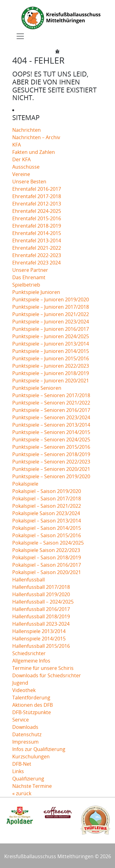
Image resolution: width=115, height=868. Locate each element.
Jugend (20, 683)
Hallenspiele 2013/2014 (39, 631)
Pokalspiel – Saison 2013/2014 (47, 521)
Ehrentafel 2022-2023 (37, 255)
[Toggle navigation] (20, 36)
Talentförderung (31, 698)
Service (21, 720)
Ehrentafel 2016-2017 (37, 189)
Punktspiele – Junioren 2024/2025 (51, 336)
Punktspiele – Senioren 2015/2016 (51, 447)
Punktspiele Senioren (37, 388)
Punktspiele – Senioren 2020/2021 (51, 469)
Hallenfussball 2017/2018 (41, 587)
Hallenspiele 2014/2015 (39, 639)
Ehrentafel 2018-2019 (37, 226)
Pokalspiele (25, 484)
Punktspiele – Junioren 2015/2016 (51, 358)
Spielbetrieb (26, 285)
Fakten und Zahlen (34, 152)
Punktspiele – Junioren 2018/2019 (51, 373)
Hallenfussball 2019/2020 (41, 594)
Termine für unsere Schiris (43, 668)
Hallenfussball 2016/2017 (41, 609)
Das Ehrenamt (29, 277)
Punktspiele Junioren (36, 292)
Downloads (25, 727)
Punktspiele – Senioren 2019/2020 (51, 476)
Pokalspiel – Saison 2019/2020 (47, 491)
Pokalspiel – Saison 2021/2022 (47, 506)
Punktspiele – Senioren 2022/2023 (51, 462)
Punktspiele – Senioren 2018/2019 (51, 454)
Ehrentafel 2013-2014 (37, 240)
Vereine (21, 174)
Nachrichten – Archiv (36, 137)
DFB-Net (22, 764)
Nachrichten (27, 130)
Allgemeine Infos (31, 661)
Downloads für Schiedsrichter (47, 675)
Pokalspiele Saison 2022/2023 (46, 550)
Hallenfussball (29, 580)
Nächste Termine (32, 786)
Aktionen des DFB (33, 705)
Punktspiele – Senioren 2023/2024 (51, 417)
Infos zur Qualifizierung (39, 749)
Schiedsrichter (29, 653)
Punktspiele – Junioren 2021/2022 (51, 314)
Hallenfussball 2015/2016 (41, 646)
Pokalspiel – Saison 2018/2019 (47, 557)
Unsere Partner (30, 270)
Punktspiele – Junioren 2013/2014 (51, 344)
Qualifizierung (28, 779)
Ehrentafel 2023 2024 (36, 263)
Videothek (24, 690)
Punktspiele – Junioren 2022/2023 (51, 366)
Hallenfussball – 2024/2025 (43, 602)
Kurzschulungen (31, 757)
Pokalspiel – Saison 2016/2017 (47, 565)
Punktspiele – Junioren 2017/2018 (51, 307)
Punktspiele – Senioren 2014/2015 (51, 432)
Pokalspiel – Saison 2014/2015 (47, 528)
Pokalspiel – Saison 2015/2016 (47, 535)
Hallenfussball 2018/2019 (41, 616)
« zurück (22, 793)
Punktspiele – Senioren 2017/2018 (51, 395)
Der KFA (21, 159)
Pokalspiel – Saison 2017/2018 (47, 499)
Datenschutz (27, 734)
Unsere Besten (29, 182)
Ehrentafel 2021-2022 (37, 248)
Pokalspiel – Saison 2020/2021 (47, 572)
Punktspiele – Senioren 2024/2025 (51, 440)
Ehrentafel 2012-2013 (37, 204)
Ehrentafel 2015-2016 (37, 218)
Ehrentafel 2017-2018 (37, 196)
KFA (17, 145)
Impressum (25, 742)
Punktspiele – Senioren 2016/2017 (51, 410)
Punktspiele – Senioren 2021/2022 (51, 403)
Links (18, 771)
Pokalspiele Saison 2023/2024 (46, 513)
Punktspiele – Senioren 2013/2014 (51, 425)
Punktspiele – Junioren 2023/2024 (51, 322)
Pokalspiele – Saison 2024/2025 (48, 543)
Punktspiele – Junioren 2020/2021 (51, 381)
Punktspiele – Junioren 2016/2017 (51, 329)
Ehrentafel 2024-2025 (37, 211)
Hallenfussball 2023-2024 (41, 624)
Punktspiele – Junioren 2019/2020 (51, 299)
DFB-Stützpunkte (32, 712)
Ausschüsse (26, 167)
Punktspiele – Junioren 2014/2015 (51, 351)
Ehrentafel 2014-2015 (37, 233)
